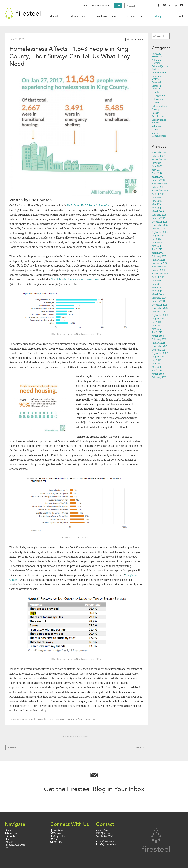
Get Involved (107, 16)
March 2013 (158, 336)
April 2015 (157, 250)
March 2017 (158, 177)
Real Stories (158, 117)
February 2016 (159, 215)
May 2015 (157, 246)
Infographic (61, 719)
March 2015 (158, 253)
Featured (49, 719)
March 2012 (158, 374)
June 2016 (157, 201)
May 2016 (157, 205)
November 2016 (160, 184)
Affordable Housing (33, 719)
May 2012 (157, 367)
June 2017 (157, 167)
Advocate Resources (97, 6)
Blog (157, 16)
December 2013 (160, 305)
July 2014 (156, 281)
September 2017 (160, 160)
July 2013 (156, 322)
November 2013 (160, 309)
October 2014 (158, 270)
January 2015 (158, 260)
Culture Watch (159, 73)
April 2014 (157, 291)
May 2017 (157, 170)
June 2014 (157, 284)
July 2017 (156, 163)
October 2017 (158, 156)
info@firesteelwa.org (109, 845)
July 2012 (156, 360)
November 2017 (160, 153)
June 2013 (157, 326)
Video (155, 130)
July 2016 (156, 198)
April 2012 (157, 371)
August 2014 (158, 277)
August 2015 (158, 236)
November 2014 (160, 267)
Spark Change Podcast (159, 122)
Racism (156, 113)
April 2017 (157, 174)
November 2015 (160, 225)
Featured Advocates (157, 88)
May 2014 (157, 288)
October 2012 (158, 350)
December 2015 (160, 222)
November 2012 (160, 347)
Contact (177, 16)
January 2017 (158, 181)
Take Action (78, 16)
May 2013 (157, 329)
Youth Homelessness (89, 719)
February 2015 (159, 257)
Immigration (158, 96)
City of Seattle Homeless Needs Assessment (75, 280)
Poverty (156, 110)
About (54, 16)
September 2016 (160, 191)
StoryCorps (135, 16)
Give (118, 6)
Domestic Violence (157, 78)
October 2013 (158, 312)
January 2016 (158, 219)
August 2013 (158, 319)
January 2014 (159, 302)
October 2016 (158, 187)
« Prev (12, 748)
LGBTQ (155, 103)
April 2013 (157, 333)
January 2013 (158, 343)
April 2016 (157, 208)
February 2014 (159, 298)
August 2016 (158, 194)
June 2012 (157, 364)
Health (155, 92)
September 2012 (160, 353)
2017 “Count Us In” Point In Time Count (89, 206)
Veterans (72, 719)
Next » (140, 748)
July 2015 (156, 239)
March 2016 (158, 212)
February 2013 (159, 340)
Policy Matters (159, 106)
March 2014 (158, 295)
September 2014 (160, 274)
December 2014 (160, 264)
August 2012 (158, 357)
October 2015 (158, 229)
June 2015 (157, 243)
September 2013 (160, 315)
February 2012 (159, 378)
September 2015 (160, 232)
